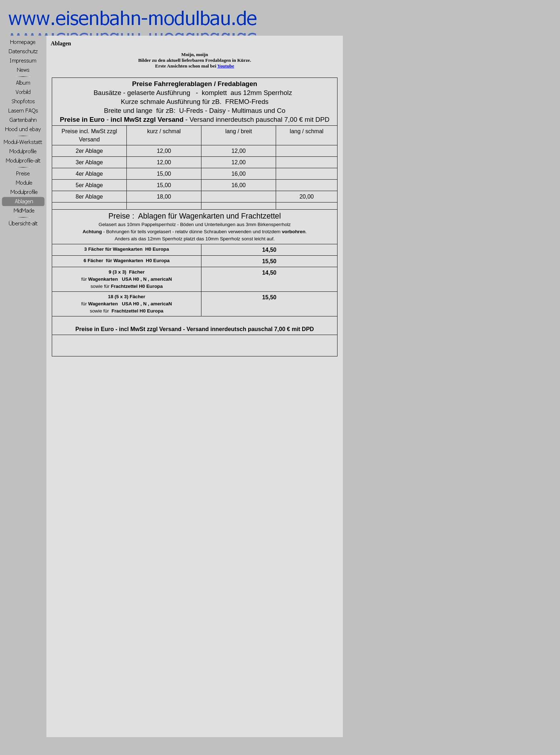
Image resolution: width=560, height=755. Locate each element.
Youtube (226, 66)
